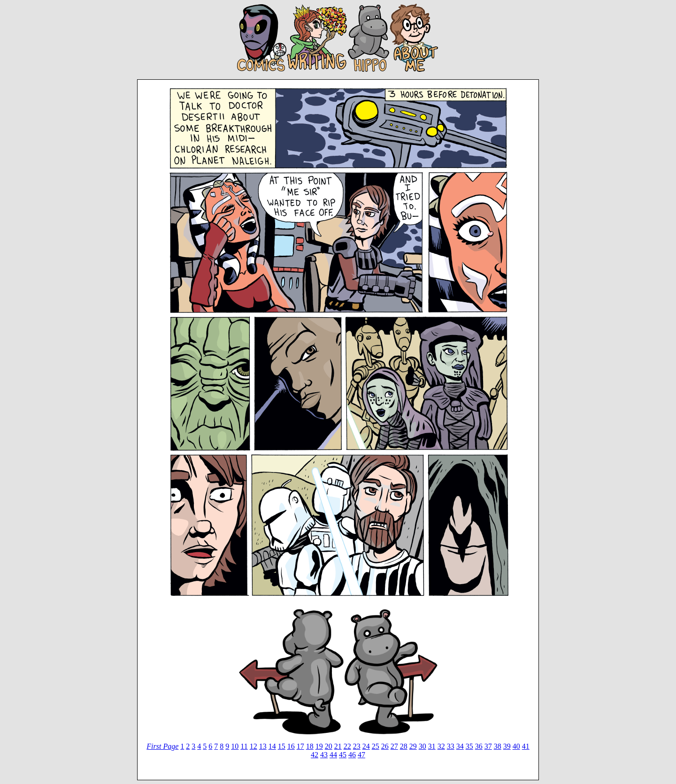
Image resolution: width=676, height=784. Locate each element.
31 (432, 746)
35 (469, 746)
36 (479, 746)
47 (361, 755)
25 (376, 746)
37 (488, 746)
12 (253, 746)
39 (507, 746)
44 (333, 755)
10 (235, 746)
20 (329, 746)
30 (422, 746)
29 (413, 746)
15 (282, 746)
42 (315, 755)
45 (343, 755)
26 (385, 746)
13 (263, 746)
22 (347, 746)
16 (291, 746)
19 (319, 746)
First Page (162, 746)
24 (366, 746)
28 (404, 746)
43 (324, 755)
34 (460, 746)
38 (498, 746)
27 (394, 746)
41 (526, 746)
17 (300, 746)
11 (244, 746)
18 (310, 746)
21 (338, 746)
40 (516, 746)
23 (357, 746)
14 (272, 746)
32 (441, 746)
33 (451, 746)
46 (352, 755)
